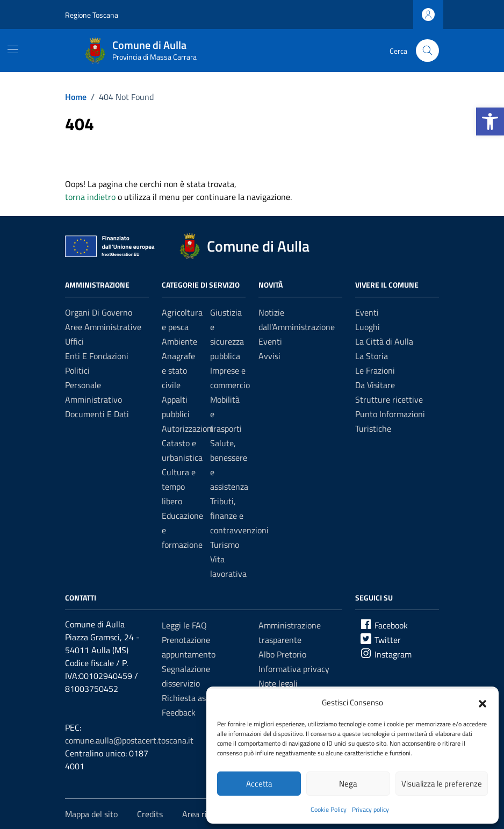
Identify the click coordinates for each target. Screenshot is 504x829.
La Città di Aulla (384, 341)
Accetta (259, 784)
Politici (77, 370)
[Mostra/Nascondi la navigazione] (13, 49)
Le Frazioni (375, 370)
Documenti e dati (97, 414)
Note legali (278, 683)
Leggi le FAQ (184, 625)
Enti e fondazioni (97, 356)
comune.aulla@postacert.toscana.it (129, 740)
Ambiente (179, 341)
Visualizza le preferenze (442, 784)
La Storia (372, 356)
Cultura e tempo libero (179, 487)
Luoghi (368, 327)
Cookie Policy (329, 809)
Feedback (179, 712)
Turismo (225, 545)
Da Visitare (375, 385)
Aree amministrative (103, 327)
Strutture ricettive (389, 399)
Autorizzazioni (188, 428)
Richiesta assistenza (199, 698)
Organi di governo (99, 312)
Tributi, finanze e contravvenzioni (239, 516)
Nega (348, 784)
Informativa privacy (294, 669)
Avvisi (269, 356)
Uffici (74, 341)
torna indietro (90, 197)
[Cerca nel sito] (427, 51)
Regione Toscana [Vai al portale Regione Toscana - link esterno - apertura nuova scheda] (92, 15)
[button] (490, 122)
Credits (150, 814)
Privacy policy (370, 809)
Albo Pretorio (282, 654)
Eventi (270, 341)
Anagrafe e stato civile (178, 370)
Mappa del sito (91, 814)
